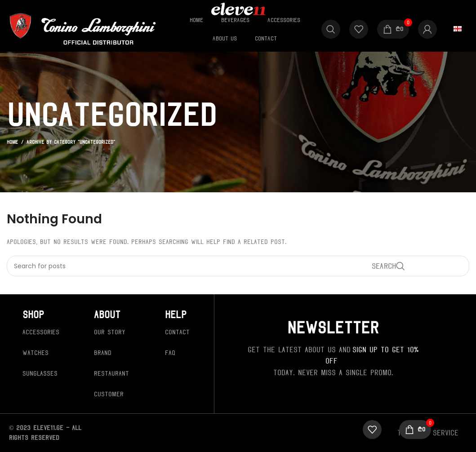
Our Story (110, 332)
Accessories (41, 332)
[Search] (331, 29)
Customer (109, 394)
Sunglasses (40, 373)
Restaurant (111, 373)
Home (12, 142)
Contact (177, 332)
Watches (36, 353)
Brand (103, 353)
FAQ (170, 353)
